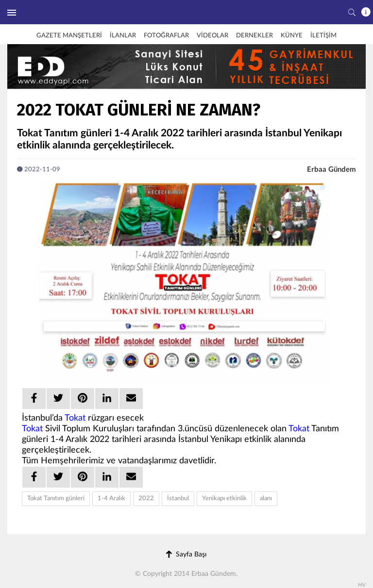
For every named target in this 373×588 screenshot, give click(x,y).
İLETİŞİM (323, 36)
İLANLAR (123, 36)
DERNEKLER (254, 36)
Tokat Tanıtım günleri (56, 498)
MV (362, 585)
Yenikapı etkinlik (224, 498)
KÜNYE (292, 36)
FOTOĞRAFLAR (166, 36)
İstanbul (178, 498)
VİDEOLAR (212, 36)
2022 (146, 498)
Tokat (75, 418)
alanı (266, 498)
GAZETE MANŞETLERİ (69, 36)
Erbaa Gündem (331, 170)
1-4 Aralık (111, 498)
